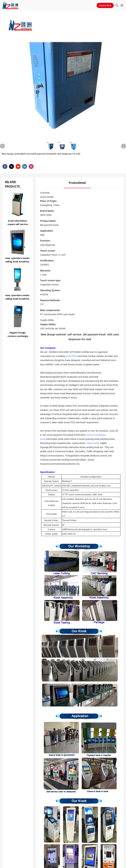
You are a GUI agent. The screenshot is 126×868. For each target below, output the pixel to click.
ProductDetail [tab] (77, 183)
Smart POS (71, 356)
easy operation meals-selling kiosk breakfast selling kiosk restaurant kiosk (18, 297)
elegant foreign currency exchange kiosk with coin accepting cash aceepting (18, 334)
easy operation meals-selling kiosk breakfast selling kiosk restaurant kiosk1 (18, 260)
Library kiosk (93, 443)
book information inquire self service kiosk (18, 223)
